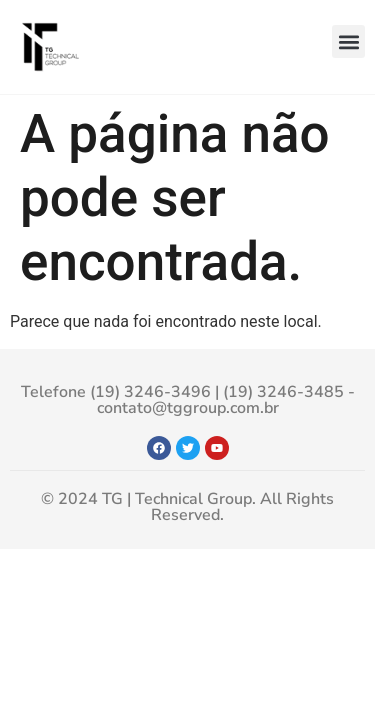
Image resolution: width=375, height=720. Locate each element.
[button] (348, 41)
